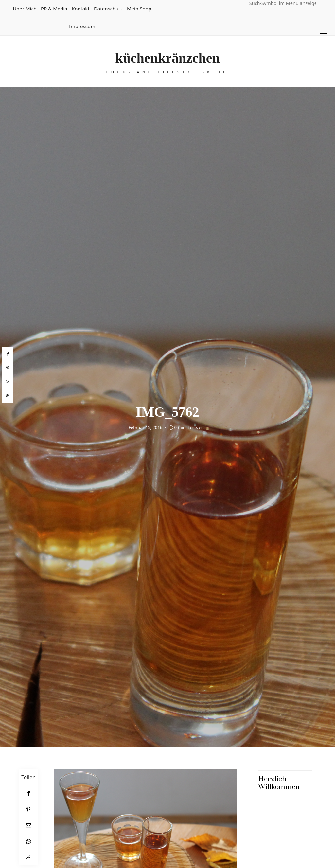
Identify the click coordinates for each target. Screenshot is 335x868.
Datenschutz (108, 9)
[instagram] (8, 382)
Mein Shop (139, 9)
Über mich (25, 9)
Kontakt (81, 9)
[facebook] (8, 354)
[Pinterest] (28, 809)
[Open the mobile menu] (324, 36)
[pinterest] (8, 368)
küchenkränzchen (167, 58)
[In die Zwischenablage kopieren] (28, 857)
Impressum (82, 26)
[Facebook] (28, 793)
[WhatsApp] (28, 841)
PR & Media (54, 9)
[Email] (28, 825)
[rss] (8, 396)
